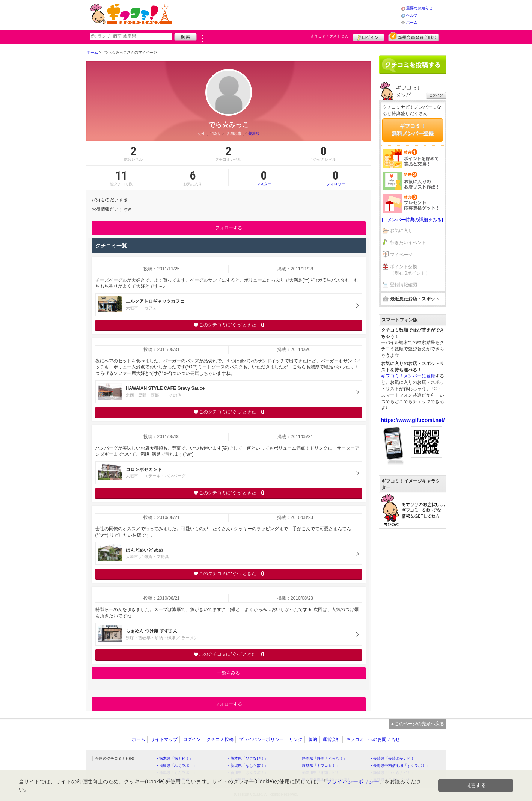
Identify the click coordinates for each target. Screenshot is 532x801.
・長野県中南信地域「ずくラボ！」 (399, 766)
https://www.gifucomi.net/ (413, 420)
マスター (264, 178)
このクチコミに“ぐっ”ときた (228, 325)
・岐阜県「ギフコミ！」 (319, 766)
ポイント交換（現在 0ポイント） (410, 270)
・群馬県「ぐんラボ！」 (176, 773)
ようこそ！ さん (330, 36)
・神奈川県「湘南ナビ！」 (321, 773)
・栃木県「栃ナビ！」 (174, 758)
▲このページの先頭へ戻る (417, 724)
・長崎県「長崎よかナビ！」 (394, 758)
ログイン (368, 36)
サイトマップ (164, 739)
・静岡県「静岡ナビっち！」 (323, 758)
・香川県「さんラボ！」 (247, 773)
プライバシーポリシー (261, 739)
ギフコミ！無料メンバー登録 (413, 130)
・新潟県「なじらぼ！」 (247, 766)
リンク (296, 739)
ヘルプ (412, 15)
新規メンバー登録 (414, 36)
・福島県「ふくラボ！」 (176, 766)
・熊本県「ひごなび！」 (247, 758)
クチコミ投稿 (220, 739)
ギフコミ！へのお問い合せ (373, 739)
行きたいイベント (408, 243)
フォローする (229, 228)
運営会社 (332, 739)
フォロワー (336, 178)
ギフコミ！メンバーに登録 (408, 376)
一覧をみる (229, 673)
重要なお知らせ (419, 8)
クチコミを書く (413, 65)
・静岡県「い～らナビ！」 (392, 773)
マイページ (401, 255)
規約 (313, 739)
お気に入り (401, 231)
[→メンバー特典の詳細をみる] (412, 220)
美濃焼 (254, 133)
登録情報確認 (404, 285)
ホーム (412, 22)
